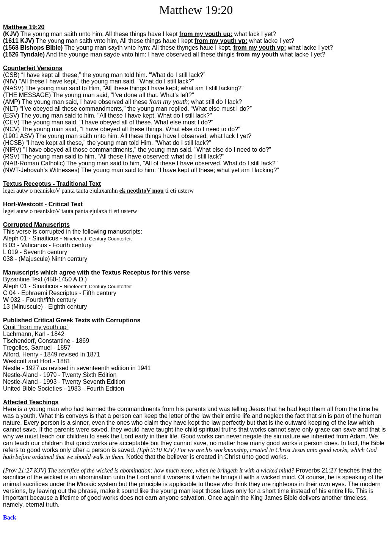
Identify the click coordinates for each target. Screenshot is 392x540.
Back (10, 517)
